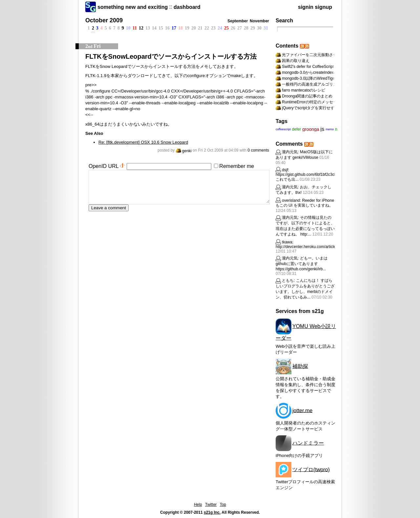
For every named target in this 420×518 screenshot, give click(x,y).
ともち (288, 280)
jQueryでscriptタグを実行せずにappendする (321, 108)
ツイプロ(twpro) (311, 469)
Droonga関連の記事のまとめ (307, 96)
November (259, 21)
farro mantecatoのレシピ (304, 90)
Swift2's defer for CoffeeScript (308, 67)
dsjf (285, 170)
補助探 (300, 366)
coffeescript (283, 129)
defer (296, 129)
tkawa (287, 242)
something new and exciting (133, 7)
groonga (311, 129)
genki (184, 151)
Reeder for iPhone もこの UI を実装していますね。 (305, 203)
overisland (291, 200)
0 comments (258, 150)
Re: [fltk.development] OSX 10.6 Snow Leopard (143, 142)
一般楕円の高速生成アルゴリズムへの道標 (319, 84)
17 (174, 28)
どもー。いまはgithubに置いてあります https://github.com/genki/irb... (302, 264)
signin (306, 7)
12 (141, 28)
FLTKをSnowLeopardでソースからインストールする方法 (171, 56)
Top (223, 505)
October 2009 (104, 20)
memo (330, 129)
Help (198, 505)
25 (226, 28)
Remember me (237, 166)
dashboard (187, 7)
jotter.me (302, 410)
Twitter (211, 505)
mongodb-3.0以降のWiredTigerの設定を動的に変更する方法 (335, 78)
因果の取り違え (296, 61)
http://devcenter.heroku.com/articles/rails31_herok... (321, 247)
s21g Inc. (212, 512)
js (323, 129)
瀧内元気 (290, 152)
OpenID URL (104, 166)
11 (135, 28)
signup (324, 7)
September (238, 21)
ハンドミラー (308, 443)
